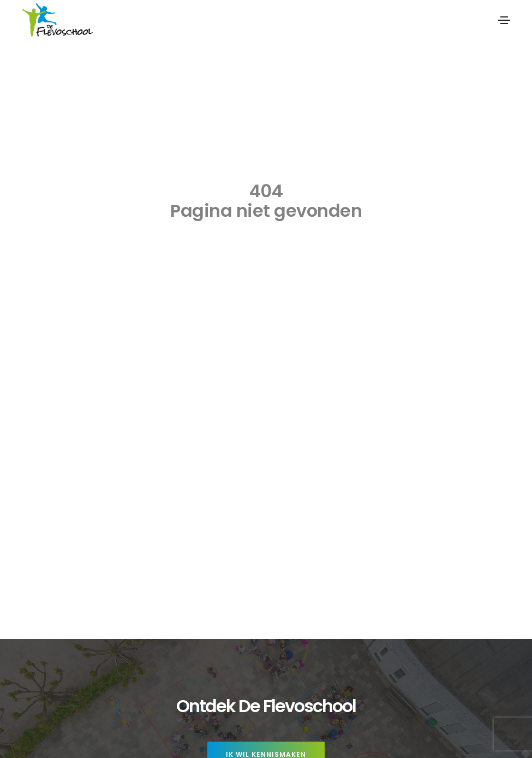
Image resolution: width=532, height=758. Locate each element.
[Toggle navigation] (504, 20)
